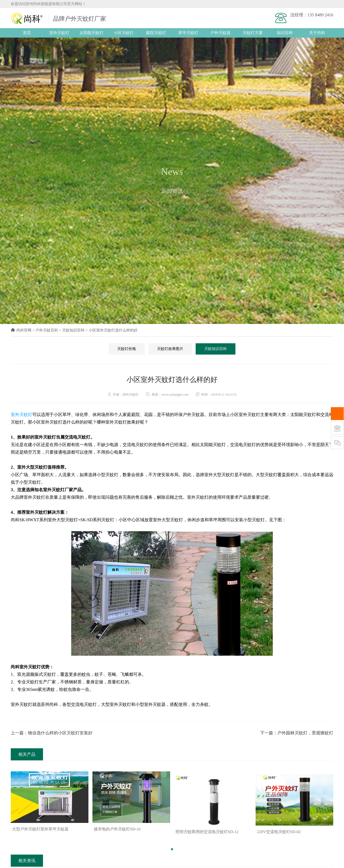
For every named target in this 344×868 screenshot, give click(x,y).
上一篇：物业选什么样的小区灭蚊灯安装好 (52, 733)
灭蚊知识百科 (73, 330)
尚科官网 (21, 330)
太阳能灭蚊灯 (91, 33)
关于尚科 (317, 33)
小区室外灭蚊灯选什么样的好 (113, 330)
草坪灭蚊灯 (188, 33)
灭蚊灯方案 (253, 33)
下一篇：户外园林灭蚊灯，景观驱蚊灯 (297, 733)
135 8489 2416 (320, 15)
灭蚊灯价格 (127, 349)
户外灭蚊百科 (47, 330)
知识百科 (285, 33)
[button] (172, 847)
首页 (27, 33)
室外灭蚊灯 (59, 33)
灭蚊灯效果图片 (170, 349)
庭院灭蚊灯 (156, 33)
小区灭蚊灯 (124, 33)
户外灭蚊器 (221, 33)
